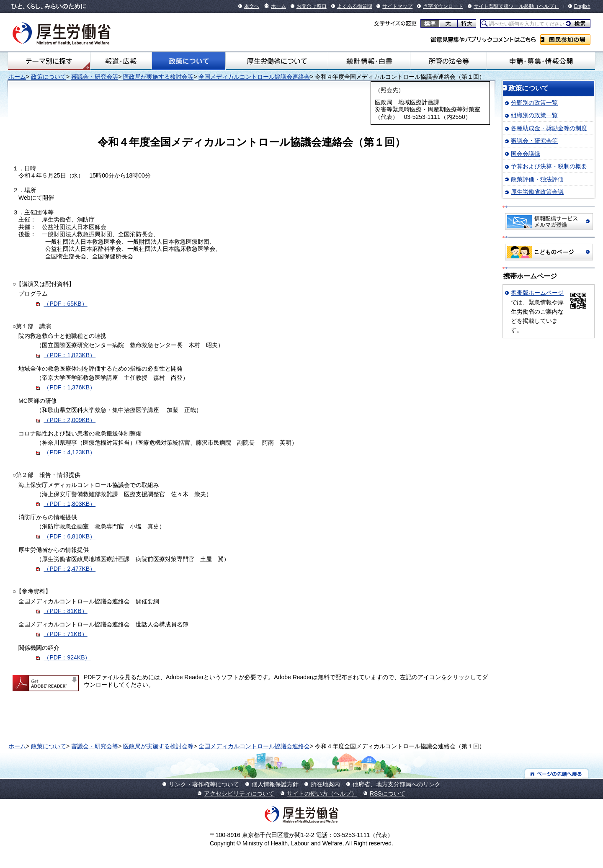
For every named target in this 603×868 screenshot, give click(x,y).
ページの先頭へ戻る (557, 774)
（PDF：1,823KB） (70, 355)
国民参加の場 (565, 40)
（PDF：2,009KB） (70, 420)
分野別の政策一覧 (534, 103)
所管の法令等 (448, 61)
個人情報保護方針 (275, 784)
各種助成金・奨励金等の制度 (549, 128)
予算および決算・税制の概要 (549, 166)
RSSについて (388, 793)
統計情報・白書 (369, 61)
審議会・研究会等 (95, 77)
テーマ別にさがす (49, 61)
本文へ (252, 6)
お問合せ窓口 (312, 6)
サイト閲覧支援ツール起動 (504, 6)
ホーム (278, 6)
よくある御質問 (355, 6)
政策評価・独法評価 (537, 179)
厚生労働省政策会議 (537, 192)
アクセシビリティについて (239, 793)
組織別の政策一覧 (534, 115)
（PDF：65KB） (65, 304)
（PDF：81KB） (65, 611)
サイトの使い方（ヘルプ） (322, 793)
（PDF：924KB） (67, 657)
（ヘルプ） (546, 6)
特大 (467, 23)
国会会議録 (526, 154)
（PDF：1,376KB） (70, 387)
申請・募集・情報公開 (541, 61)
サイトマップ (397, 6)
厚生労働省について (277, 61)
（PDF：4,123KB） (70, 452)
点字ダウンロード (443, 6)
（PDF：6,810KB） (69, 536)
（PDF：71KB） (65, 634)
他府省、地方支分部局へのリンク (397, 784)
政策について (188, 61)
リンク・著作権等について (204, 784)
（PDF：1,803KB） (70, 504)
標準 (430, 23)
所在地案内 (325, 784)
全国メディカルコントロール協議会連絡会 (254, 77)
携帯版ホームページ (537, 293)
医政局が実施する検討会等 (158, 77)
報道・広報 (121, 61)
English (582, 6)
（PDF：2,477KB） (70, 569)
